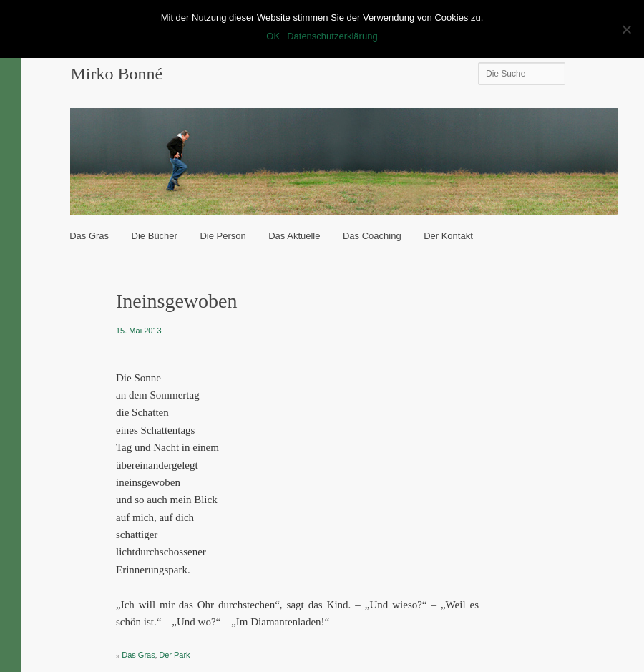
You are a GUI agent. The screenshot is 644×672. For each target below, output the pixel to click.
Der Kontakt (448, 236)
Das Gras (89, 236)
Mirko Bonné (116, 74)
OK (273, 36)
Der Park (174, 655)
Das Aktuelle (294, 236)
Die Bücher (155, 236)
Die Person (223, 236)
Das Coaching (372, 236)
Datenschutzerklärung (332, 36)
